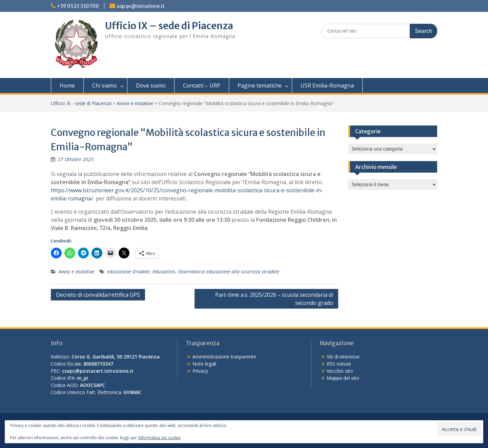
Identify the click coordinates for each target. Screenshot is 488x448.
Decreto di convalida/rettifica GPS (98, 295)
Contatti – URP (202, 85)
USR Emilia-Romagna (327, 85)
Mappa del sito (343, 378)
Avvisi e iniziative (135, 103)
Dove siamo (151, 85)
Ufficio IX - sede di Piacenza (81, 103)
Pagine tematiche (260, 85)
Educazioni (164, 271)
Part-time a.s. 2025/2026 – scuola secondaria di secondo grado (274, 299)
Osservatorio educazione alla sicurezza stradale (229, 271)
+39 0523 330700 (78, 6)
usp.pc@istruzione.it (141, 6)
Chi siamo (105, 85)
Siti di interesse (343, 357)
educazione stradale (128, 271)
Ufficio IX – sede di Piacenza (169, 26)
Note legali (204, 364)
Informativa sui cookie (159, 438)
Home (67, 85)
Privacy (200, 371)
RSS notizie (339, 364)
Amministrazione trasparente (224, 357)
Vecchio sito (340, 371)
